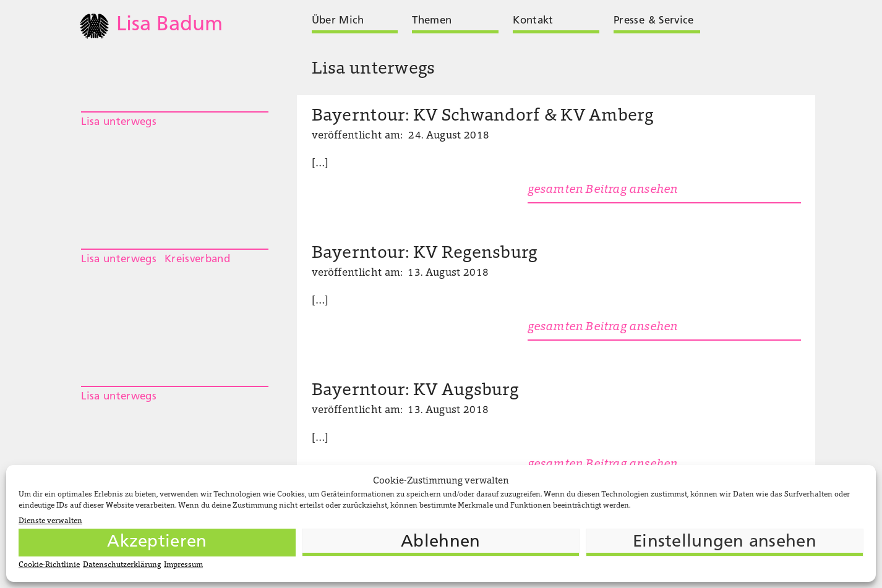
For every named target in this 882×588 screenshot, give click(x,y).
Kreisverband (197, 259)
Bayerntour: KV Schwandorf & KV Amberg (482, 117)
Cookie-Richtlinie (49, 565)
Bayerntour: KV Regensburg (425, 254)
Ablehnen (440, 542)
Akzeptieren (157, 542)
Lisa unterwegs (119, 122)
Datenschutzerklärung (122, 565)
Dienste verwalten (50, 521)
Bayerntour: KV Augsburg (415, 391)
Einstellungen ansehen (725, 542)
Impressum (183, 565)
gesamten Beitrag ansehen (603, 190)
